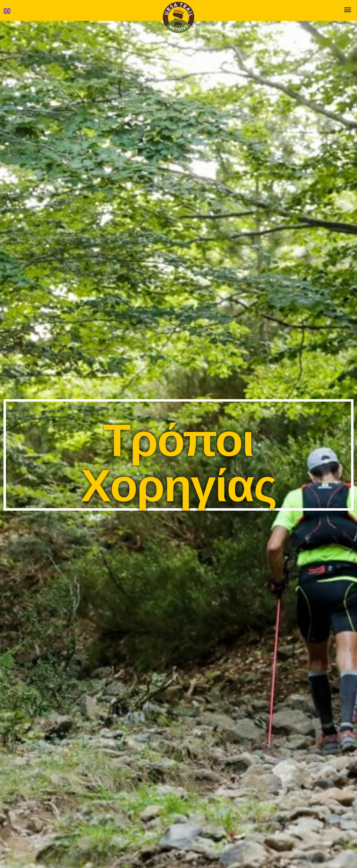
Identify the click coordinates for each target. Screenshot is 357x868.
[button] (348, 9)
